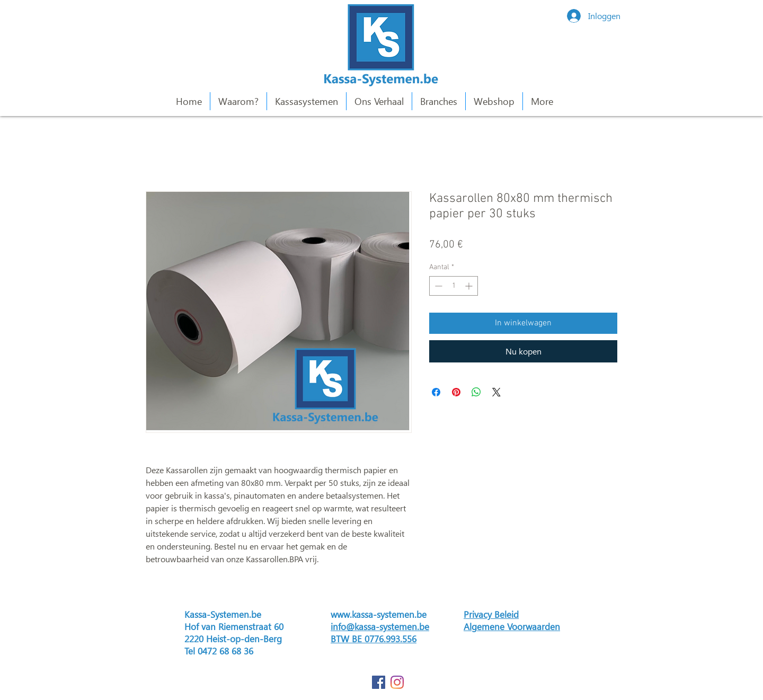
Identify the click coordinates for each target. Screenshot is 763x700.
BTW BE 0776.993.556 (374, 639)
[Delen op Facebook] (436, 392)
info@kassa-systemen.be (380, 627)
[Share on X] (496, 392)
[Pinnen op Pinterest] (456, 392)
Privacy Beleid (491, 614)
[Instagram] (397, 682)
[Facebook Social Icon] (379, 682)
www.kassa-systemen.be (379, 614)
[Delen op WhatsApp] (476, 392)
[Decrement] (437, 286)
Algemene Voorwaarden (512, 627)
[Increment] (470, 286)
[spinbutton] (454, 286)
